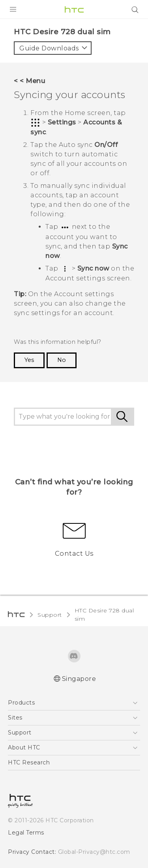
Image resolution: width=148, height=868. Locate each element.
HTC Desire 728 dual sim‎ (104, 615)
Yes (29, 360)
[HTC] (74, 9)
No (62, 360)
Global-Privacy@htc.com (94, 852)
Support (50, 615)
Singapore (79, 679)
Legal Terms (26, 833)
